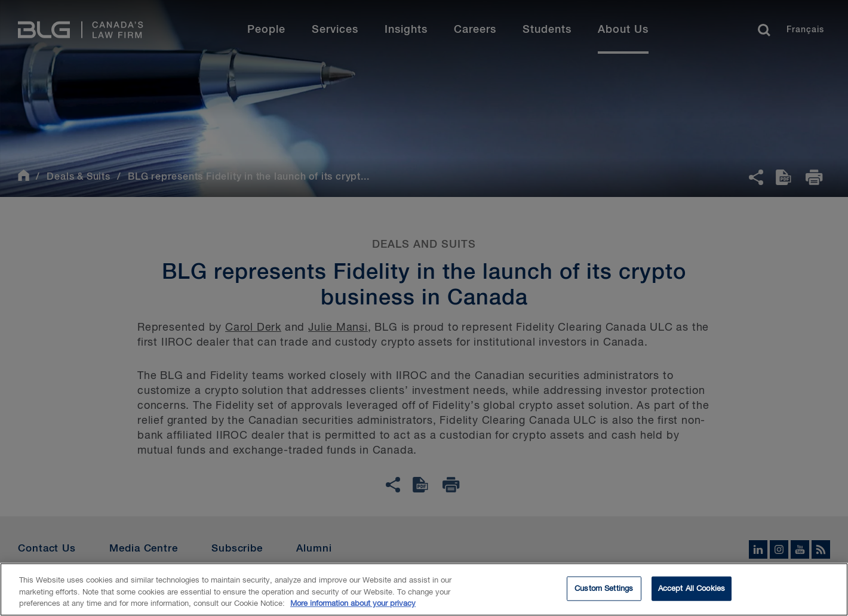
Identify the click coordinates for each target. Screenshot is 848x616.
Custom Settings (604, 591)
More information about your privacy (353, 607)
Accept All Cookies (692, 591)
